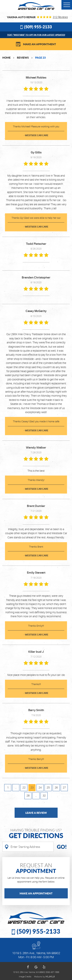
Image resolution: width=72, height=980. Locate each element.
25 (48, 788)
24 (40, 788)
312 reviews (60, 17)
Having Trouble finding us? (36, 834)
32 (44, 796)
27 (64, 788)
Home (6, 57)
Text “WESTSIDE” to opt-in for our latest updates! (36, 35)
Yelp (44, 967)
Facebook (28, 967)
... (16, 788)
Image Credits (25, 977)
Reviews (23, 57)
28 (28, 796)
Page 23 (40, 57)
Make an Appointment (40, 44)
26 (56, 788)
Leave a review (36, 813)
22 (24, 788)
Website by (44, 977)
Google (36, 967)
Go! (62, 847)
